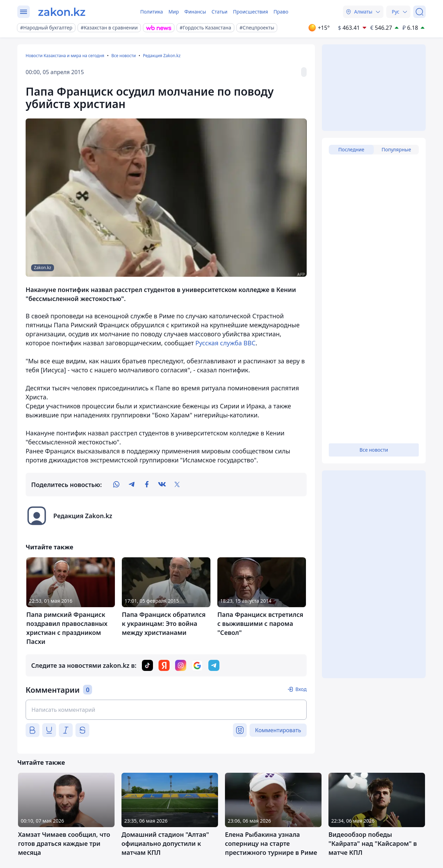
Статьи (219, 12)
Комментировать (278, 730)
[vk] (162, 485)
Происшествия (250, 12)
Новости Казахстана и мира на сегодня (65, 56)
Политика (152, 12)
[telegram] (132, 485)
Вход (301, 689)
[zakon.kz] (62, 12)
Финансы (195, 12)
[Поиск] (419, 12)
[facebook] (147, 485)
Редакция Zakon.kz (162, 56)
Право (281, 12)
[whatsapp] (116, 485)
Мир (174, 12)
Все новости (124, 56)
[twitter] (177, 485)
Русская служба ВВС (225, 343)
